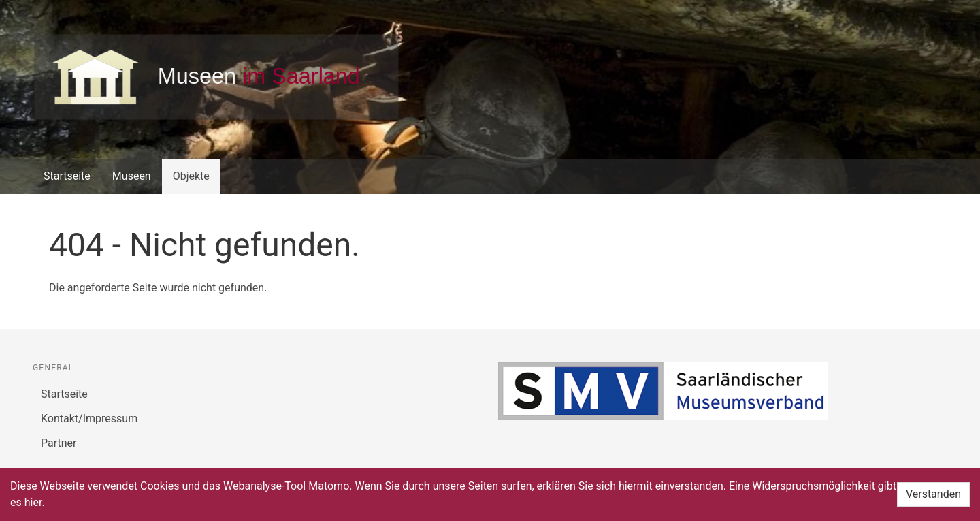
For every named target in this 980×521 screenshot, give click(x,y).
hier (33, 502)
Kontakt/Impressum (89, 419)
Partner (59, 443)
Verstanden (933, 494)
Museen (132, 176)
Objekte (191, 176)
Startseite (67, 176)
